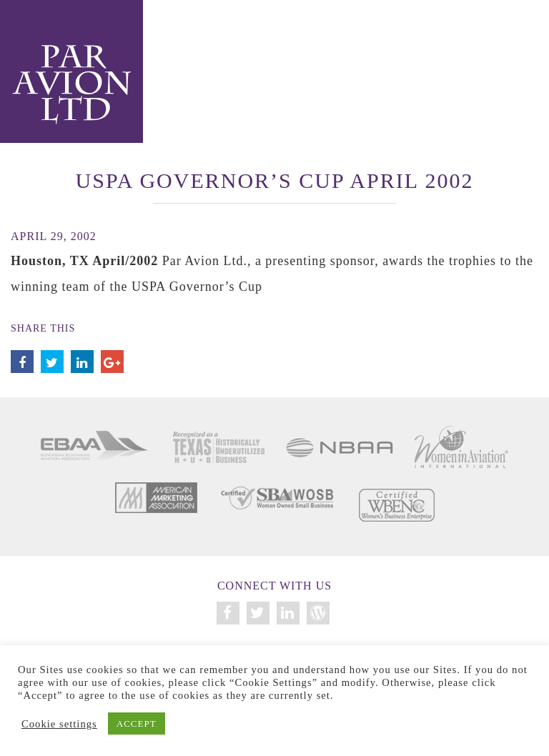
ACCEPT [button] (137, 723)
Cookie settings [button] (59, 724)
